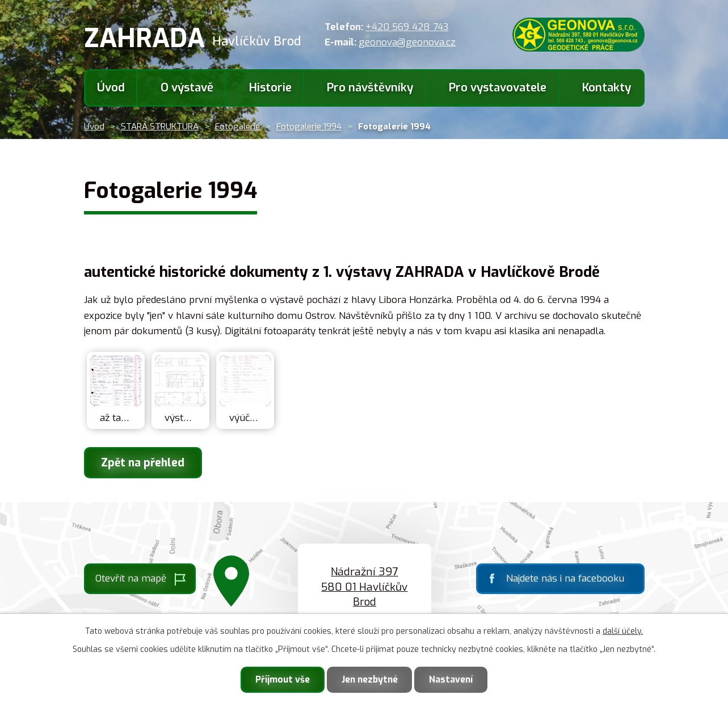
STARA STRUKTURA (160, 127)
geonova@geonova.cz (407, 42)
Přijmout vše (279, 679)
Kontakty (607, 88)
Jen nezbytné (370, 679)
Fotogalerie (237, 127)
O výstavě (187, 88)
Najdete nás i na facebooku (565, 579)
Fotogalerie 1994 (309, 127)
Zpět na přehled (145, 463)
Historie (270, 88)
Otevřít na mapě (131, 579)
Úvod (111, 88)
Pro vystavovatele (498, 88)
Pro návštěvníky (370, 88)
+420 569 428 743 (407, 27)
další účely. (623, 630)
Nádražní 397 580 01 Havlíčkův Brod (364, 587)
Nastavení (455, 679)
